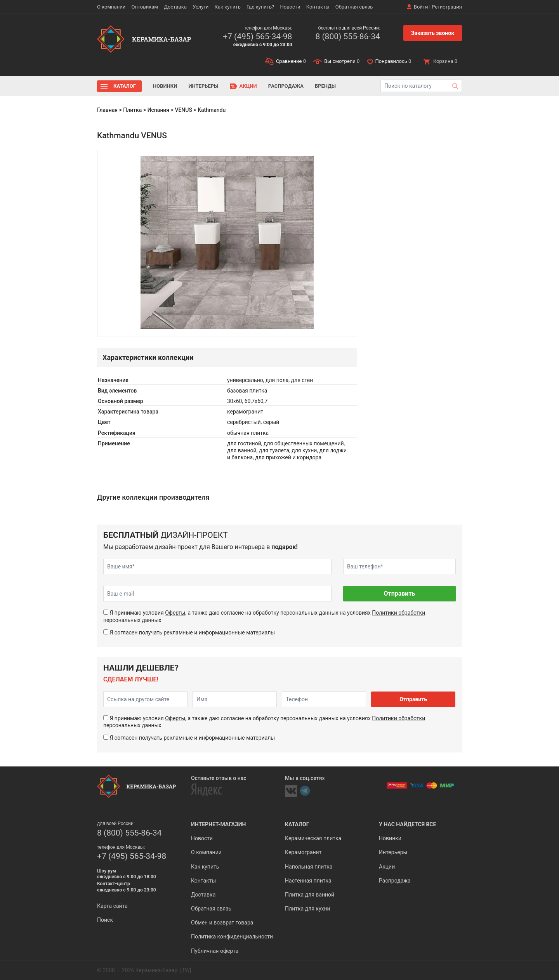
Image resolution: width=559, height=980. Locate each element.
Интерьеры (203, 86)
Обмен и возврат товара (222, 923)
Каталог (125, 86)
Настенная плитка (308, 881)
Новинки (165, 86)
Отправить (399, 593)
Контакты (318, 7)
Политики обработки (398, 613)
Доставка (175, 7)
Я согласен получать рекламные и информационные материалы (192, 632)
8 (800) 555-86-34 (347, 36)
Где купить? (260, 7)
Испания (159, 110)
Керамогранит (303, 852)
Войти (421, 7)
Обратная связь (354, 7)
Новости (290, 7)
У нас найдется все (407, 824)
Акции (248, 86)
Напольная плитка (309, 867)
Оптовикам (145, 7)
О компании (111, 7)
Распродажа (286, 86)
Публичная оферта (215, 951)
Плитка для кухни (308, 909)
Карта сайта (112, 906)
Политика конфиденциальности (232, 937)
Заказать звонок (433, 33)
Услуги (201, 7)
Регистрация (447, 7)
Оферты (175, 613)
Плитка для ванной (310, 895)
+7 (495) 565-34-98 (257, 36)
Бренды (325, 86)
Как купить (228, 7)
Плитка (132, 110)
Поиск (105, 920)
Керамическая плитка (313, 838)
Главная (107, 110)
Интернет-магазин (218, 824)
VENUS (183, 110)
